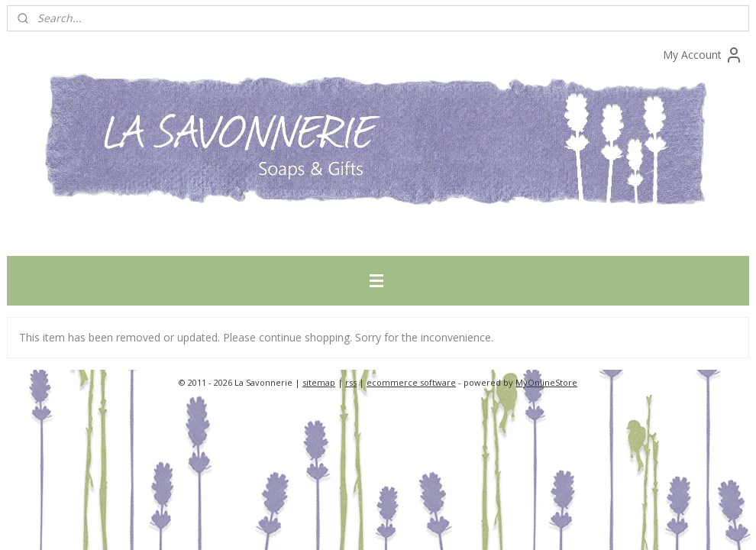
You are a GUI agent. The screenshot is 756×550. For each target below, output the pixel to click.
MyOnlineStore (546, 382)
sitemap (319, 382)
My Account (703, 55)
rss (351, 382)
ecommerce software (411, 382)
